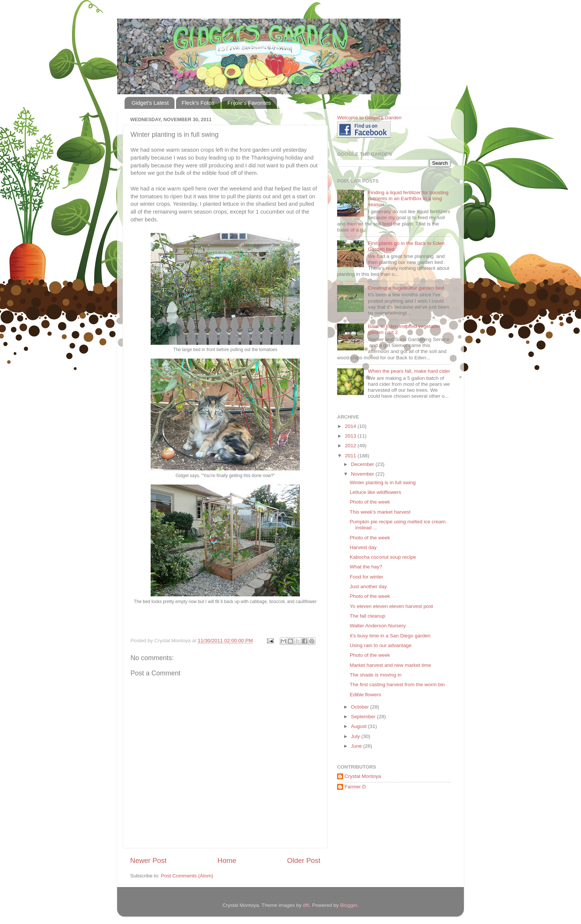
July (356, 736)
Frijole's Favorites (249, 103)
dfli (306, 905)
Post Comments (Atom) (187, 876)
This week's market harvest (380, 512)
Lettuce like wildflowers (376, 492)
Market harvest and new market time (390, 665)
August (359, 726)
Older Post (304, 860)
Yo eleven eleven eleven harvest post (391, 606)
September (364, 717)
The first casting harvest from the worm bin (397, 685)
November (363, 474)
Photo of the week (370, 502)
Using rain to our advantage (381, 645)
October (361, 707)
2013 (351, 436)
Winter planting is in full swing (383, 483)
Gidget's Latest (150, 103)
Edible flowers (365, 695)
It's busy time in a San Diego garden (390, 636)
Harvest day (363, 547)
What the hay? (366, 567)
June (357, 746)
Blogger (349, 905)
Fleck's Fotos (198, 103)
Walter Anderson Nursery (378, 626)
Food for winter (367, 577)
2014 (351, 426)
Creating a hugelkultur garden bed (406, 288)
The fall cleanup (368, 616)
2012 (351, 446)
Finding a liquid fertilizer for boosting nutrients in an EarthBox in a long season (408, 198)
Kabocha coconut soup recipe (383, 557)
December (363, 464)
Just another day (368, 586)
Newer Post (148, 860)
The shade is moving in (376, 675)
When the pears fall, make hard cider (409, 371)
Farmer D (355, 787)
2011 (351, 456)
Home (227, 860)
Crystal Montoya (363, 776)
